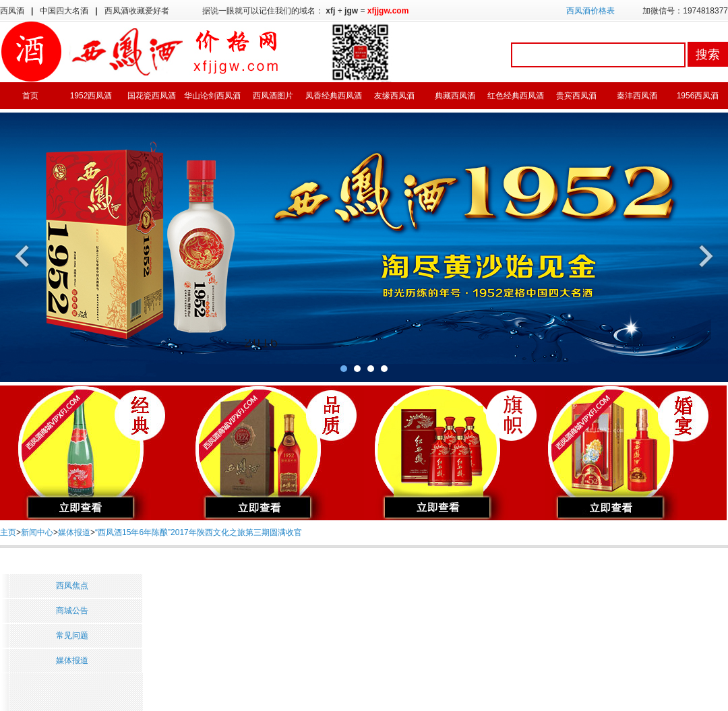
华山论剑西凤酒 (212, 96)
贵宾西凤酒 (576, 96)
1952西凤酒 (91, 96)
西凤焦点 (72, 586)
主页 (8, 532)
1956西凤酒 (698, 96)
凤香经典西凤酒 (334, 96)
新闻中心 (37, 532)
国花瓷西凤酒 (152, 96)
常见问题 (72, 636)
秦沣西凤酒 (637, 96)
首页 (30, 96)
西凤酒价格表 (590, 11)
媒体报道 (74, 532)
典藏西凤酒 (455, 96)
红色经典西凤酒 (516, 96)
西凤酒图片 (273, 96)
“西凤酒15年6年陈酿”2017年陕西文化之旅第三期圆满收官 (199, 532)
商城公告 (72, 611)
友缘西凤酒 (394, 96)
